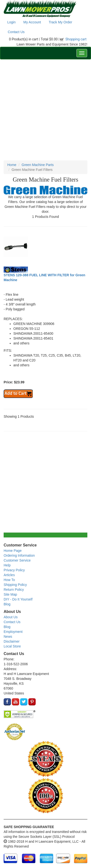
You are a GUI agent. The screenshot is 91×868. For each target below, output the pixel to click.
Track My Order (61, 22)
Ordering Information (19, 555)
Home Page (13, 551)
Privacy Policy (14, 570)
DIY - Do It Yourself (18, 599)
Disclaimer (12, 641)
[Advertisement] (45, 110)
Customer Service (17, 560)
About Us (11, 617)
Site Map (10, 594)
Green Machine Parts (38, 165)
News (8, 637)
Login (11, 22)
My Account (32, 22)
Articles (9, 575)
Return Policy (14, 590)
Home (12, 165)
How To (9, 580)
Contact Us (16, 32)
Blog (7, 604)
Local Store (12, 646)
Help (7, 565)
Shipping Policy (15, 585)
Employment (13, 632)
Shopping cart (76, 39)
